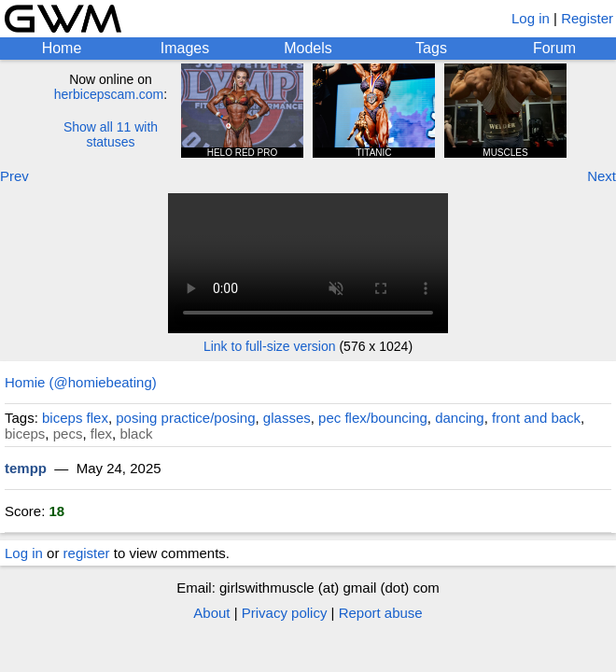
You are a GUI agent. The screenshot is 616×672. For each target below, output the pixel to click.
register (87, 553)
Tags (431, 48)
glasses (287, 418)
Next (602, 176)
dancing (460, 418)
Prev (14, 176)
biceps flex (75, 418)
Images (185, 48)
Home (62, 48)
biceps (25, 434)
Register (587, 18)
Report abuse (381, 613)
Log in (531, 18)
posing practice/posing (185, 418)
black (136, 434)
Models (308, 48)
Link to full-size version (270, 346)
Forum (554, 48)
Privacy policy (285, 613)
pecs (68, 434)
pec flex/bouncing (373, 418)
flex (101, 434)
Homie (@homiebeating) (81, 382)
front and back (536, 418)
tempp (26, 468)
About (211, 613)
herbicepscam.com (109, 94)
